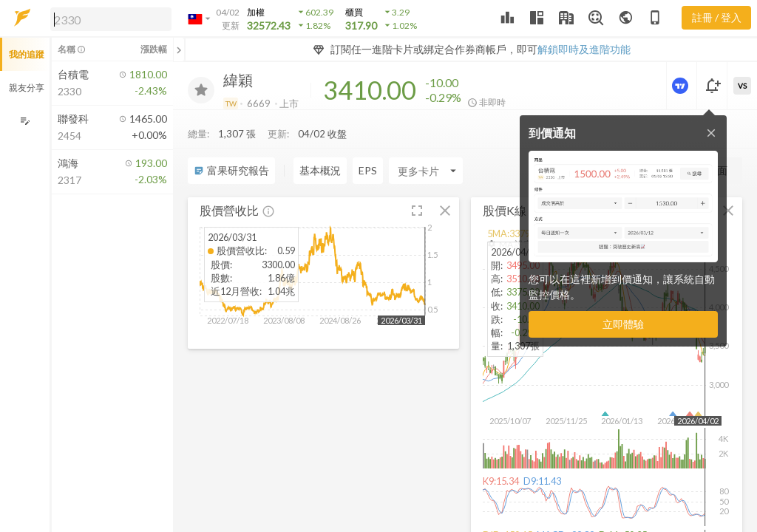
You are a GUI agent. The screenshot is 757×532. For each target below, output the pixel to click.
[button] (108, 18)
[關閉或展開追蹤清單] (179, 50)
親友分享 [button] (27, 88)
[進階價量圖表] (682, 86)
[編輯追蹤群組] (25, 121)
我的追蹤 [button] (27, 54)
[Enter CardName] (330, 141)
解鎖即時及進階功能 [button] (584, 49)
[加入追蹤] (201, 90)
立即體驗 (623, 324)
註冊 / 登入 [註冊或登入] (717, 17)
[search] (111, 19)
